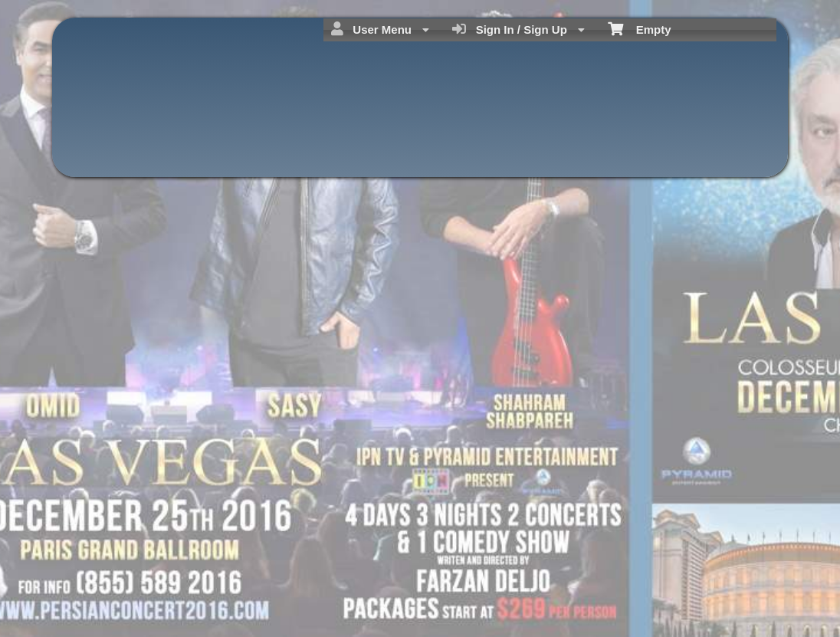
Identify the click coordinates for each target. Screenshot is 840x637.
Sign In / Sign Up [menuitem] (518, 29)
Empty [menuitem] (640, 28)
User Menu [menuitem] (380, 29)
